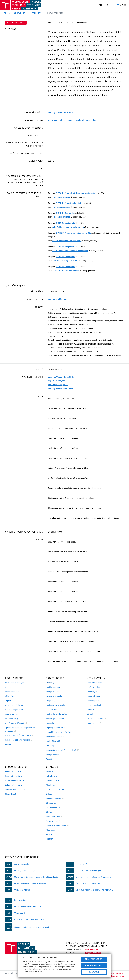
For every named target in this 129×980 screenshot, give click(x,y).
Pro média (50, 834)
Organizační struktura (55, 789)
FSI (5, 13)
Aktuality (50, 771)
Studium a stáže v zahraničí (58, 705)
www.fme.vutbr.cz (93, 950)
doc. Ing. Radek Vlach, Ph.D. (61, 389)
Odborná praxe (52, 710)
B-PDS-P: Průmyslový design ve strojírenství (76, 193)
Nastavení (94, 972)
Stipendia (50, 723)
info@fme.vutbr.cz (93, 953)
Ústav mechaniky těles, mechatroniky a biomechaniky (72, 120)
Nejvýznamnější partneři (15, 780)
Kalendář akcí (52, 776)
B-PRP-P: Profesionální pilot (68, 203)
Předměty (37, 13)
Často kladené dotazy (14, 705)
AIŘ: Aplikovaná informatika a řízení (68, 227)
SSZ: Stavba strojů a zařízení (65, 261)
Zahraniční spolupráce (14, 785)
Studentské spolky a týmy (57, 714)
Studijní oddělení (53, 755)
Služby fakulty (11, 794)
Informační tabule (53, 807)
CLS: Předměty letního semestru (67, 241)
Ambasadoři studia (13, 692)
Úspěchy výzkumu (94, 687)
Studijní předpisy (53, 692)
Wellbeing (50, 746)
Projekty (90, 710)
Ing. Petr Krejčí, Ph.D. (58, 299)
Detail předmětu (55, 13)
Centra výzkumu (94, 696)
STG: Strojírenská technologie (66, 271)
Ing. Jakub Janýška (57, 381)
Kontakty (9, 744)
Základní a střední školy (15, 789)
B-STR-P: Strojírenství (66, 223)
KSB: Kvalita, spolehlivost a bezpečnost (70, 251)
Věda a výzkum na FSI (96, 683)
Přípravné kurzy (12, 719)
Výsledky (91, 714)
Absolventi (50, 785)
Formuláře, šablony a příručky (58, 732)
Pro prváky (50, 701)
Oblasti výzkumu (94, 692)
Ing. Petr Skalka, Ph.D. (58, 385)
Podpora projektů (94, 701)
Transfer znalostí (94, 705)
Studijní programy (53, 687)
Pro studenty (19, 13)
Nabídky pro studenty (55, 719)
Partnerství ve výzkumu (15, 776)
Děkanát (49, 794)
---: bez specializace (61, 197)
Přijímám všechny (94, 959)
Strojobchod (51, 803)
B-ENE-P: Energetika (65, 213)
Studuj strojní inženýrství (15, 683)
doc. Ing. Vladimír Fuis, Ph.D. (61, 112)
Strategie (50, 812)
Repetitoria (51, 759)
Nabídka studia (11, 687)
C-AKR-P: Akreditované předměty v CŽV (73, 233)
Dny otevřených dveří (14, 710)
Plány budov (51, 830)
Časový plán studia (54, 696)
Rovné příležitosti (53, 821)
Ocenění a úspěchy (54, 780)
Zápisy (8, 701)
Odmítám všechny (94, 965)
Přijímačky (9, 696)
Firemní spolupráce (13, 771)
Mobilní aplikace (12, 714)
